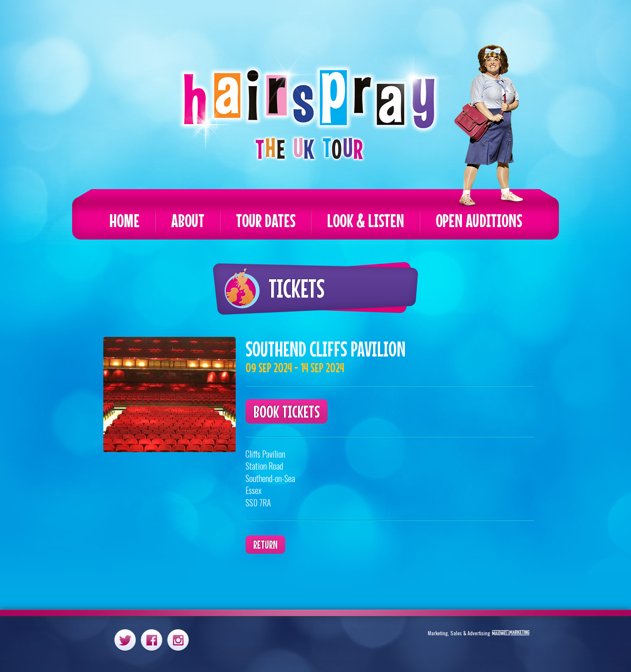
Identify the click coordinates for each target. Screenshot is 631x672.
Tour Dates (266, 221)
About (188, 221)
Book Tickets (286, 411)
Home (124, 221)
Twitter (125, 640)
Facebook (152, 640)
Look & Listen (366, 221)
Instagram (178, 640)
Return (265, 545)
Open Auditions (479, 221)
